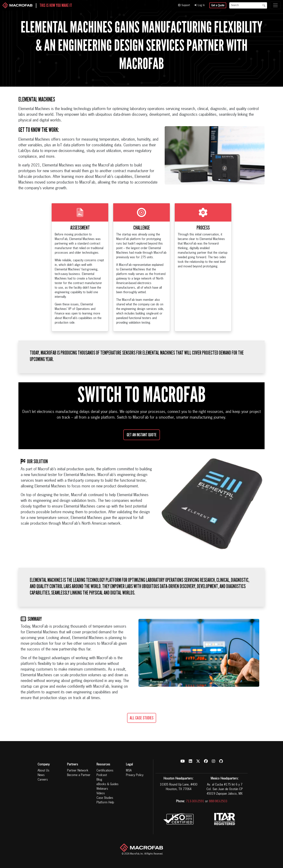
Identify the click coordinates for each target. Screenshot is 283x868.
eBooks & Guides (108, 784)
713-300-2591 (195, 801)
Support (184, 5)
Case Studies (105, 798)
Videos (101, 794)
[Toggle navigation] (275, 5)
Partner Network (78, 771)
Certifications (105, 771)
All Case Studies (142, 718)
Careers (43, 780)
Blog (99, 780)
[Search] (245, 5)
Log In (200, 5)
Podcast (102, 775)
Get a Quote (218, 6)
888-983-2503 (218, 801)
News (41, 775)
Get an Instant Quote (142, 435)
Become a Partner (79, 775)
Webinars (102, 789)
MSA (129, 771)
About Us (43, 771)
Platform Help (105, 803)
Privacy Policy (135, 775)
